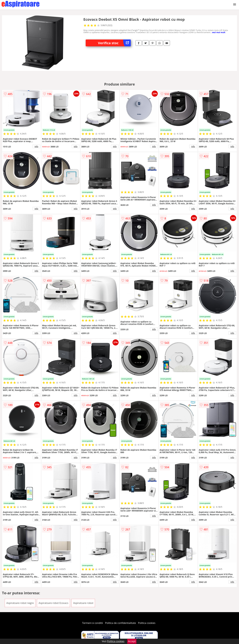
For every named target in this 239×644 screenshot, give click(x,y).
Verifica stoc (114, 43)
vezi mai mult (219, 32)
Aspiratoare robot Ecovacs (53, 603)
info (36, 146)
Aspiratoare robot (83, 603)
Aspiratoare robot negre (20, 603)
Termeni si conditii (93, 623)
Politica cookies (147, 623)
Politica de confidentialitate (121, 623)
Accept (132, 641)
